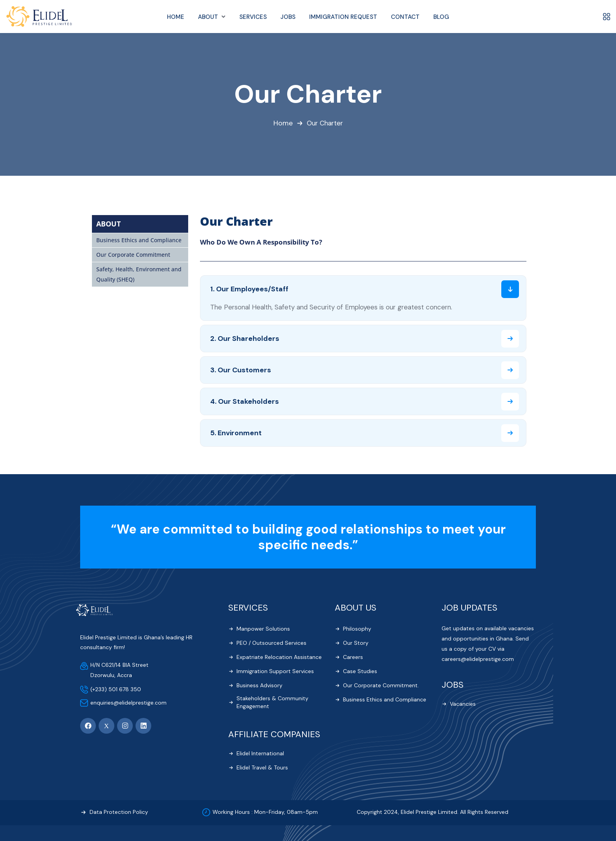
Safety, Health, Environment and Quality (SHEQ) (139, 275)
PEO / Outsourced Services (271, 643)
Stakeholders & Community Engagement (272, 703)
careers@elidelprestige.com (478, 660)
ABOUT (108, 224)
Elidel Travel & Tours (262, 768)
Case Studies (360, 672)
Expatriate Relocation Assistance (279, 657)
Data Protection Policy (119, 813)
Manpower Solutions (263, 629)
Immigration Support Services (275, 672)
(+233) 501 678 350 (116, 690)
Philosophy (357, 629)
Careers (353, 657)
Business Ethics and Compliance (139, 240)
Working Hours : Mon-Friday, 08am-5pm (265, 813)
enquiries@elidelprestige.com (128, 703)
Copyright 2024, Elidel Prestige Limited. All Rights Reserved (433, 813)
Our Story (356, 643)
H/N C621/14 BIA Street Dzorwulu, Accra (119, 671)
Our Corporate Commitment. (381, 686)
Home (282, 123)
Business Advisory (259, 686)
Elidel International (260, 754)
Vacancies (463, 704)
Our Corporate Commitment (133, 255)
